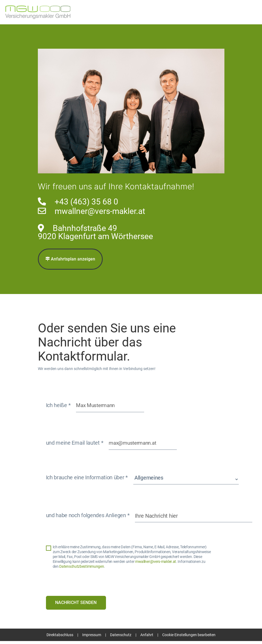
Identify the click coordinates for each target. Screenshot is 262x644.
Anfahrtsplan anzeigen (70, 259)
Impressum (92, 638)
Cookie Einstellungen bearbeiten (189, 638)
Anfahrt (147, 638)
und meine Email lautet (75, 445)
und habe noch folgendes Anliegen (88, 517)
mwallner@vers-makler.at (100, 211)
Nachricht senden (76, 605)
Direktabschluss (60, 638)
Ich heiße (58, 406)
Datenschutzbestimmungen (82, 569)
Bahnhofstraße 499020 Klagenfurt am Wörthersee (95, 232)
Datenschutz (121, 638)
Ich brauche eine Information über (87, 480)
